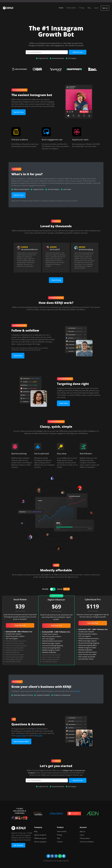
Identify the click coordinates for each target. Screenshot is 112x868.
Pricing (80, 8)
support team (21, 735)
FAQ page (38, 735)
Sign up (104, 8)
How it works (70, 8)
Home (60, 8)
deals (78, 691)
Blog (88, 8)
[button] (48, 856)
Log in (95, 8)
